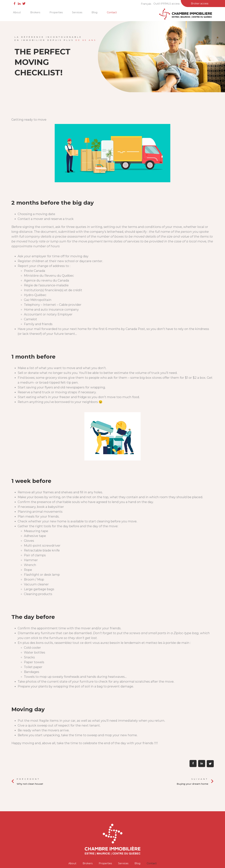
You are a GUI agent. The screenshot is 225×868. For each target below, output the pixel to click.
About (17, 12)
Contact (112, 12)
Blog (95, 12)
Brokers (35, 12)
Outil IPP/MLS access (166, 4)
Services (77, 12)
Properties (56, 12)
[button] (193, 764)
